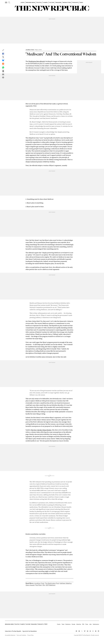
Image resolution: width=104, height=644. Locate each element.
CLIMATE (45, 2)
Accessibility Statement (10, 635)
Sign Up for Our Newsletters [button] (30, 631)
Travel (63, 624)
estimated (35, 490)
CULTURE (52, 2)
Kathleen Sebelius (66, 583)
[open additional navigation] (6, 2)
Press (87, 624)
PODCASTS (75, 2)
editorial (37, 61)
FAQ (83, 624)
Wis (44, 585)
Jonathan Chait (30, 50)
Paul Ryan (39, 585)
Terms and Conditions (21, 635)
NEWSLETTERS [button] (67, 2)
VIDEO (81, 2)
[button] (3, 51)
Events (59, 624)
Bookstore (68, 624)
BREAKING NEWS (30, 2)
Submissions (96, 624)
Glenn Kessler (30, 585)
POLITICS (39, 2)
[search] (9, 3)
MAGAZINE (58, 2)
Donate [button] (73, 624)
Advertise (79, 624)
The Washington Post (52, 583)
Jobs (90, 624)
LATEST (23, 2)
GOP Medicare (51, 585)
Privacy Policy (30, 635)
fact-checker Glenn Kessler (41, 430)
